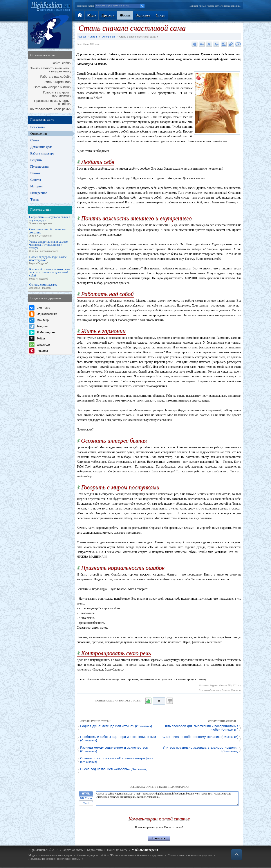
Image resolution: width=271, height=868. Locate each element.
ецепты (36, 160)
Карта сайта (214, 6)
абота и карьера (42, 153)
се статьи (38, 127)
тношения (39, 134)
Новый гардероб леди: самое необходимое (48, 260)
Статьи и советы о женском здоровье (190, 855)
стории (36, 186)
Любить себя (60, 63)
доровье (143, 15)
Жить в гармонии (57, 82)
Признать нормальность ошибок (51, 102)
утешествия (40, 167)
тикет (35, 173)
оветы (36, 180)
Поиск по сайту (117, 850)
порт (161, 15)
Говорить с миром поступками (56, 94)
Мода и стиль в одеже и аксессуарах (50, 855)
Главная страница (231, 6)
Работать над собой (54, 77)
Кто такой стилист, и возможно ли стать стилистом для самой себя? (49, 274)
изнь (125, 15)
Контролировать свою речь (50, 109)
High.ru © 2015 (43, 850)
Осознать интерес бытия (51, 87)
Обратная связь (73, 850)
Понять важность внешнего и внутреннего (49, 70)
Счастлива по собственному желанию (47, 233)
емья (35, 140)
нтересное (39, 193)
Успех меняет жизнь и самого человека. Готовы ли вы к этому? (48, 246)
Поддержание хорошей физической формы (54, 859)
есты (35, 199)
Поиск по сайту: (86, 6)
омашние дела (41, 147)
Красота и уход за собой (91, 855)
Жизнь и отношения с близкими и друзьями (137, 855)
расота (108, 15)
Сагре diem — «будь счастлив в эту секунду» (50, 220)
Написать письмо (198, 6)
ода (92, 15)
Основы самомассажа (43, 286)
